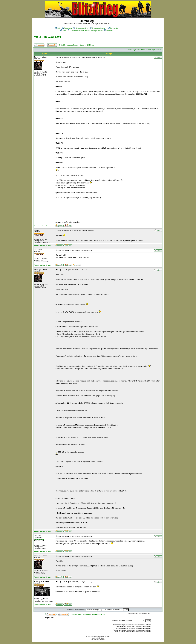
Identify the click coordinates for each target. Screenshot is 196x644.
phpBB (94, 637)
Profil (63, 31)
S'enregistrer (113, 28)
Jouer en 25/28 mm (87, 45)
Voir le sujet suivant (154, 50)
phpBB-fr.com (102, 640)
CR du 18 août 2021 (48, 37)
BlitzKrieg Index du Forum (69, 45)
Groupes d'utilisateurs (98, 28)
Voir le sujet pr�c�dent (136, 50)
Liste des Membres (81, 28)
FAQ (58, 28)
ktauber (102, 638)
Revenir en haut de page (43, 226)
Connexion (109, 31)
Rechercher (67, 28)
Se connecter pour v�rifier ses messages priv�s (85, 31)
